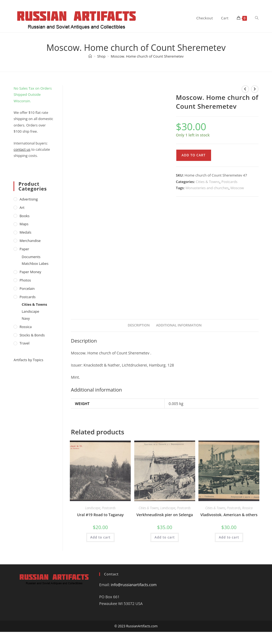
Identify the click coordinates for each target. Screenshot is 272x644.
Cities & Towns (208, 182)
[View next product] (255, 89)
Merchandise (30, 241)
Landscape (93, 508)
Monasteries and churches (207, 188)
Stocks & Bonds (32, 335)
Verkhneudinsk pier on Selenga (165, 515)
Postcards (229, 182)
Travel (24, 343)
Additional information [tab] (179, 325)
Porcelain (27, 288)
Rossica (247, 508)
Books (24, 216)
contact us (22, 149)
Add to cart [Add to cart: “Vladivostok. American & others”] (229, 537)
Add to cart (194, 155)
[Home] (90, 56)
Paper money (30, 272)
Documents (31, 257)
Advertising (29, 199)
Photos (25, 280)
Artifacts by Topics (28, 360)
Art (22, 207)
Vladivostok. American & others (229, 515)
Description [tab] (139, 325)
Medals (25, 232)
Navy (26, 318)
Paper (24, 249)
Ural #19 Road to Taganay (100, 515)
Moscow (237, 188)
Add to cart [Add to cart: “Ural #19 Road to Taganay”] (100, 537)
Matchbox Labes (35, 263)
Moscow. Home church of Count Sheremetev (147, 56)
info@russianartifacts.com (134, 585)
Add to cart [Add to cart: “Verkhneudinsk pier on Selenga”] (165, 537)
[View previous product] (245, 89)
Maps (24, 224)
